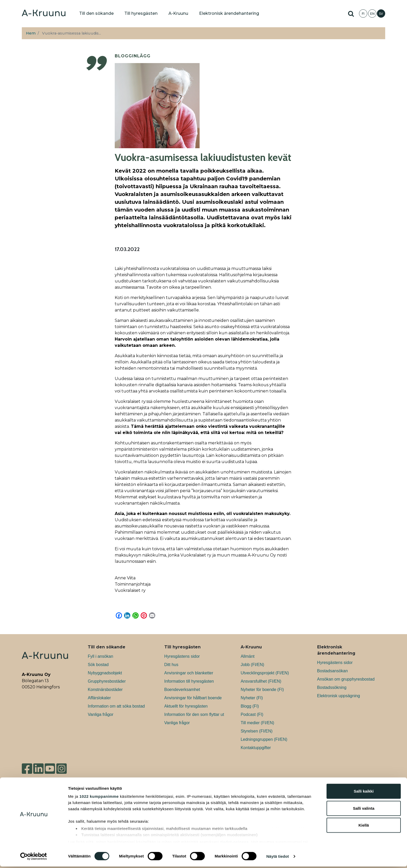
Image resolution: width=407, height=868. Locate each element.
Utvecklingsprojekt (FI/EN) (265, 673)
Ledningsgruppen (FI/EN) (264, 739)
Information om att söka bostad (116, 706)
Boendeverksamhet (182, 690)
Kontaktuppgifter (256, 748)
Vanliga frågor (100, 714)
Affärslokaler (99, 698)
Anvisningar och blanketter (189, 673)
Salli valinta (364, 810)
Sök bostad (98, 665)
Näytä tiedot (278, 858)
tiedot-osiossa (235, 843)
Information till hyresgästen (189, 681)
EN (372, 14)
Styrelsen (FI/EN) (257, 731)
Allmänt (247, 656)
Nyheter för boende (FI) (262, 690)
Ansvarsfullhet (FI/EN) (261, 681)
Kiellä (364, 827)
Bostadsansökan (333, 671)
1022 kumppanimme (99, 798)
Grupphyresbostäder (107, 681)
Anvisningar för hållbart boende (193, 698)
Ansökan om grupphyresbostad (346, 679)
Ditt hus (171, 665)
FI (363, 14)
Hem (31, 33)
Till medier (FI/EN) (257, 723)
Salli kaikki (364, 793)
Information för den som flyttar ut (194, 714)
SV (381, 14)
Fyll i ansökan (100, 656)
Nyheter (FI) (252, 698)
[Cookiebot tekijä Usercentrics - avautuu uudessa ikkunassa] (34, 858)
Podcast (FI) (252, 714)
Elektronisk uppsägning (339, 696)
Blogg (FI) (250, 706)
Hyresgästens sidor (182, 656)
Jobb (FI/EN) (252, 665)
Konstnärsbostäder (105, 690)
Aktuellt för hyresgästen (186, 706)
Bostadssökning (332, 687)
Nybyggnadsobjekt (105, 673)
